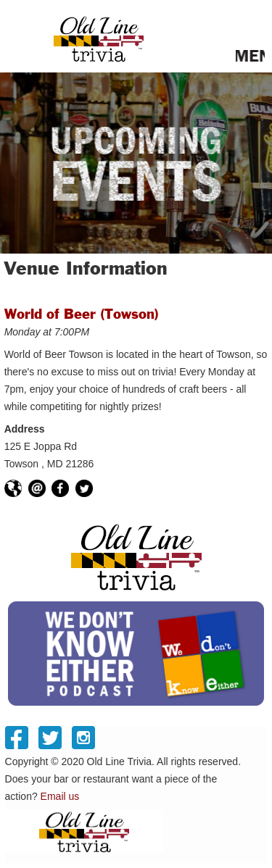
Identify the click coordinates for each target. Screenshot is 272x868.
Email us (60, 801)
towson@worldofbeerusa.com (37, 488)
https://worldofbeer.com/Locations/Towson (13, 488)
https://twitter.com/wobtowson (84, 488)
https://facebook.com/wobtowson (60, 488)
